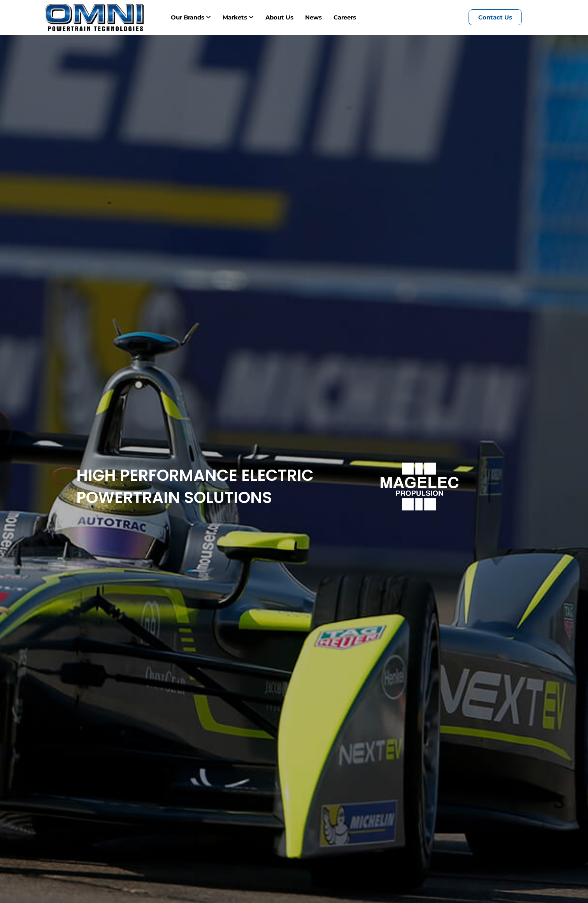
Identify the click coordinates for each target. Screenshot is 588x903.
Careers (345, 17)
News (313, 17)
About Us (279, 17)
